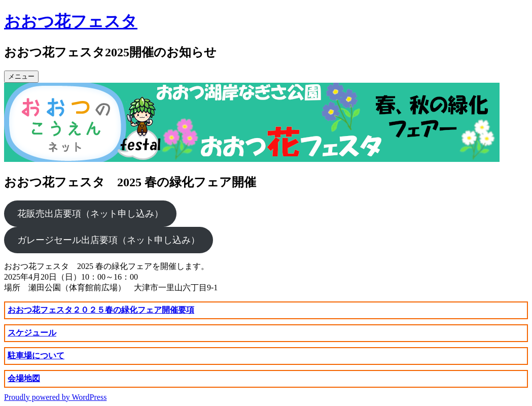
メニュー (21, 76)
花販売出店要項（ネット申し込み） (90, 214)
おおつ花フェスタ (71, 21)
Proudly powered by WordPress (55, 397)
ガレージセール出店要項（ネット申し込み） (109, 240)
